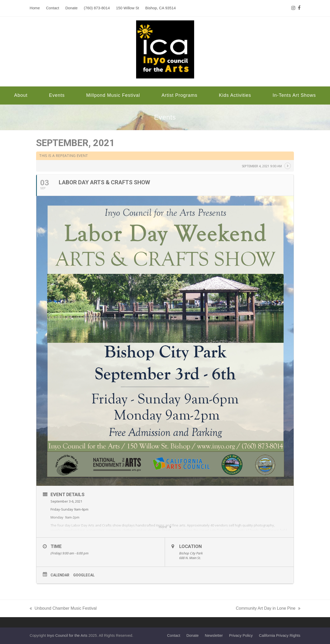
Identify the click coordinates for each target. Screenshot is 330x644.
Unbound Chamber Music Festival (63, 609)
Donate (193, 635)
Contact (174, 635)
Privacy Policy (241, 635)
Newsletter (214, 635)
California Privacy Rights (280, 635)
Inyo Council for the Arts (67, 635)
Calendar (60, 575)
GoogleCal (84, 575)
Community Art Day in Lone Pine (268, 609)
